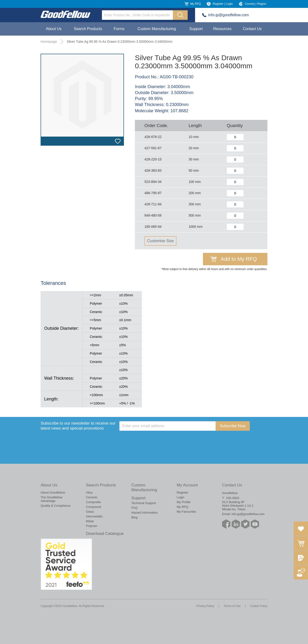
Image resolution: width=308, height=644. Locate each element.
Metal (90, 521)
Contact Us (252, 29)
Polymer (92, 526)
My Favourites (186, 512)
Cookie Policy (259, 606)
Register (182, 492)
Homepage (49, 42)
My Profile (184, 502)
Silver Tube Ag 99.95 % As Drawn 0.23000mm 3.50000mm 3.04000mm (119, 42)
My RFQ (196, 4)
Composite (93, 502)
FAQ (134, 508)
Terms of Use (232, 606)
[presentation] (156, 440)
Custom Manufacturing (157, 29)
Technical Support (144, 503)
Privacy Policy (205, 606)
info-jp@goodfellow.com (228, 15)
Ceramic (92, 497)
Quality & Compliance (56, 506)
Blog (134, 517)
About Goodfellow (53, 492)
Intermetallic (94, 516)
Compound (94, 507)
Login (181, 497)
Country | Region (255, 4)
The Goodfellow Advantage (51, 499)
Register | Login (223, 4)
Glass (90, 512)
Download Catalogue (105, 534)
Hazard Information (145, 513)
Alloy (89, 492)
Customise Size (160, 241)
